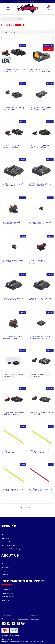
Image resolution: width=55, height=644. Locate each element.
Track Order (5, 538)
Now (48, 45)
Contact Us (5, 567)
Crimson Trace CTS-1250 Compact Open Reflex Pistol (40, 70)
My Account (5, 535)
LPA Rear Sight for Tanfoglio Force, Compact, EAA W (40, 337)
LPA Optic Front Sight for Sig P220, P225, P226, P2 (12, 337)
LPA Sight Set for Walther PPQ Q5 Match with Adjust (13, 414)
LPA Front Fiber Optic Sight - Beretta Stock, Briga (12, 223)
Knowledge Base (7, 593)
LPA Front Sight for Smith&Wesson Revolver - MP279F (39, 262)
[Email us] (4, 623)
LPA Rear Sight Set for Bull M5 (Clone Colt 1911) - (13, 375)
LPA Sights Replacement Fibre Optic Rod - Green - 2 (13, 490)
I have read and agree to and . (20, 619)
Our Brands (5, 575)
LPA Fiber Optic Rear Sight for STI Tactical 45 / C (13, 185)
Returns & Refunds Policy (10, 545)
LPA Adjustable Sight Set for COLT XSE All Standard (40, 147)
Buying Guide (6, 590)
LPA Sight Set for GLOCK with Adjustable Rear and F (40, 375)
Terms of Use (6, 604)
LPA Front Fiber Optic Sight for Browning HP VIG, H (41, 223)
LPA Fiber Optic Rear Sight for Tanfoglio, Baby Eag (40, 185)
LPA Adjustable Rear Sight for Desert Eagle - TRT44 (40, 108)
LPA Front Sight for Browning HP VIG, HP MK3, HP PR (12, 261)
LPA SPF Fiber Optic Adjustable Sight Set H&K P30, (13, 70)
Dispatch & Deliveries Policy (11, 549)
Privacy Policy (6, 600)
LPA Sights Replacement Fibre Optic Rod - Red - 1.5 (41, 490)
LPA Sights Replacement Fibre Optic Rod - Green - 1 (13, 452)
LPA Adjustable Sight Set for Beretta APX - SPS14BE (12, 147)
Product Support (7, 597)
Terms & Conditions (23, 619)
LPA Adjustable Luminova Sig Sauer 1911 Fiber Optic (13, 108)
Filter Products (9, 32)
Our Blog (4, 571)
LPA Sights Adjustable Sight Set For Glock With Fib (41, 414)
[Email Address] (15, 615)
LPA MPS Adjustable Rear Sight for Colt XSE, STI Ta (13, 299)
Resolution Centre (7, 542)
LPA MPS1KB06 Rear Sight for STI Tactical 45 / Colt (40, 299)
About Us (5, 564)
